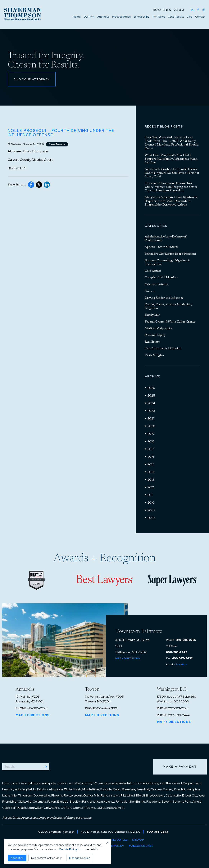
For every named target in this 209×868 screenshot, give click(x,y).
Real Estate (152, 342)
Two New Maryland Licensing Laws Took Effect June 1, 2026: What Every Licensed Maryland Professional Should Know (172, 143)
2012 (149, 487)
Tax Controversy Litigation (163, 349)
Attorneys (103, 17)
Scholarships (141, 17)
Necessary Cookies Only (46, 858)
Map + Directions (128, 658)
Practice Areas (121, 17)
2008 (150, 518)
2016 (150, 457)
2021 (149, 418)
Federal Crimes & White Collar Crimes (170, 322)
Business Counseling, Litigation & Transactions (167, 262)
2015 (150, 464)
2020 (150, 426)
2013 (149, 480)
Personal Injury (155, 335)
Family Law (152, 315)
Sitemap (138, 840)
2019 (150, 434)
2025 (150, 395)
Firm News (158, 17)
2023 (150, 411)
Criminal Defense (156, 284)
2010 (150, 502)
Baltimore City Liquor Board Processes (171, 254)
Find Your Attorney (32, 79)
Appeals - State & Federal (161, 247)
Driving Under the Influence (164, 298)
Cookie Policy (113, 846)
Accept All (17, 858)
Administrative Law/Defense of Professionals (166, 239)
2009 (150, 510)
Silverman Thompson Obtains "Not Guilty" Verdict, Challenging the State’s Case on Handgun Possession (171, 187)
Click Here (181, 664)
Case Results (176, 17)
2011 (149, 495)
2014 (150, 472)
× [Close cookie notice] (107, 843)
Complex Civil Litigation (161, 278)
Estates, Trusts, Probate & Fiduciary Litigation (168, 306)
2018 (150, 441)
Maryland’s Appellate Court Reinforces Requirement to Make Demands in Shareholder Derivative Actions (171, 201)
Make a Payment (180, 767)
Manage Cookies (141, 846)
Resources (120, 840)
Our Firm (89, 17)
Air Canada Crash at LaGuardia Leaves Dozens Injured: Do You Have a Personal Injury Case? (172, 173)
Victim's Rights (154, 355)
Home (77, 17)
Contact (200, 17)
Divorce (150, 291)
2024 (150, 403)
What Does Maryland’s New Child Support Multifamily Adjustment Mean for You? (171, 159)
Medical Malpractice (159, 328)
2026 (150, 388)
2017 (150, 449)
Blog (190, 17)
